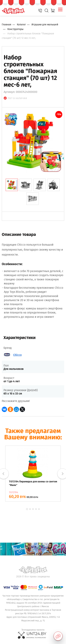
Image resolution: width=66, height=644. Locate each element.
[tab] (12, 185)
